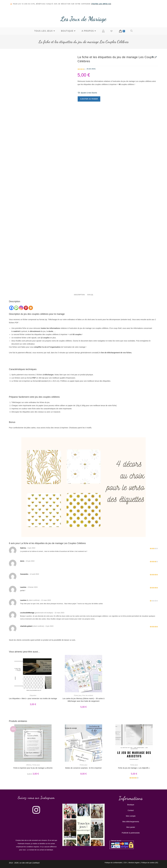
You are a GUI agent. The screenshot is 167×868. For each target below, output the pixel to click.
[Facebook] (11, 308)
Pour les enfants (88, 695)
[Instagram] (21, 308)
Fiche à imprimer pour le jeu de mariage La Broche (33, 768)
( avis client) (91, 69)
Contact (131, 810)
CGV (125, 863)
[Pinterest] (26, 308)
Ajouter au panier (89, 99)
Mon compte (131, 816)
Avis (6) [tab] (90, 295)
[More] (31, 308)
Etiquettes (33, 695)
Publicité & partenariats (131, 833)
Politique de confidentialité (113, 863)
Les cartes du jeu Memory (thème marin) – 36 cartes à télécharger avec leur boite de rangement (83, 700)
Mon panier (131, 827)
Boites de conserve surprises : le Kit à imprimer (84, 768)
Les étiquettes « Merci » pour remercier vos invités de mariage (33, 698)
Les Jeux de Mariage (83, 19)
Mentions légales (134, 863)
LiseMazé (36, 863)
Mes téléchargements (131, 822)
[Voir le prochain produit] (156, 57)
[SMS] (16, 308)
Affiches (29, 765)
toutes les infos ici (101, 4)
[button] (87, 93)
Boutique (131, 805)
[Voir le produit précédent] (152, 57)
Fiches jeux (78, 695)
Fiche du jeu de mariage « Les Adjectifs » (134, 768)
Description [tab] (79, 295)
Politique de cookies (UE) (150, 863)
